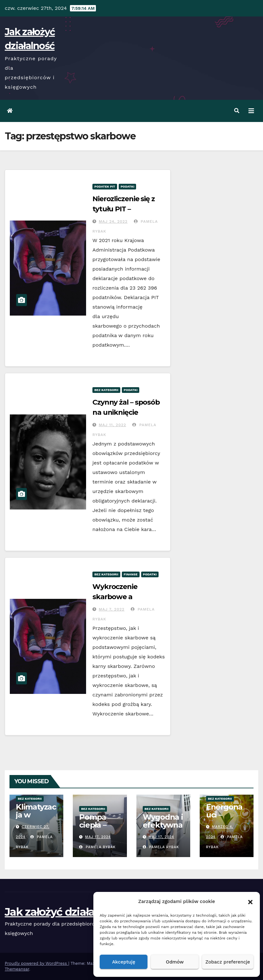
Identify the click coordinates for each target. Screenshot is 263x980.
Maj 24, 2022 (113, 221)
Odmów (175, 962)
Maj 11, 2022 (113, 425)
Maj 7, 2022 (112, 609)
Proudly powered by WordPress (37, 963)
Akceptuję (124, 962)
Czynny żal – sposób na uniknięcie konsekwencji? (126, 412)
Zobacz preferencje (228, 962)
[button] (250, 901)
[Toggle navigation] (251, 111)
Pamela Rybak (97, 847)
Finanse (131, 574)
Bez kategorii (106, 390)
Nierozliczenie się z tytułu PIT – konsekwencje (124, 209)
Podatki (128, 186)
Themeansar (17, 969)
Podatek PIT (105, 186)
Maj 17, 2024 (98, 837)
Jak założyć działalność (63, 912)
